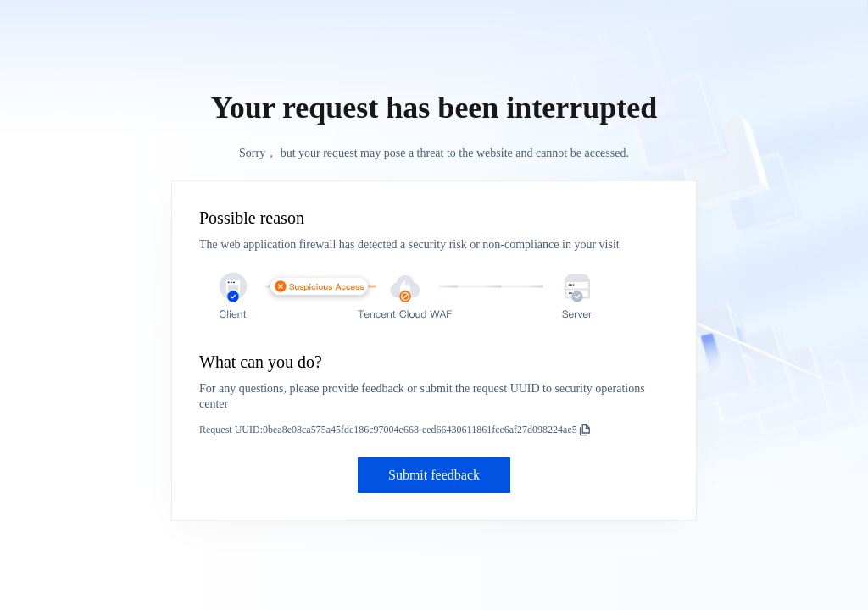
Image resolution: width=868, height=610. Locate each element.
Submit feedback (434, 475)
